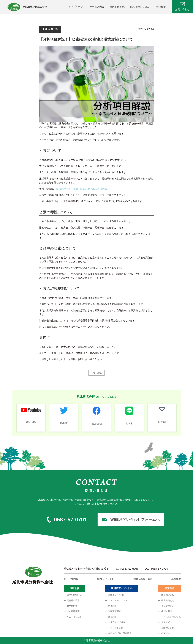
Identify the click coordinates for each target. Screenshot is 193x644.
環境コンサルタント (118, 595)
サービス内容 (97, 7)
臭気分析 (166, 622)
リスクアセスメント (118, 600)
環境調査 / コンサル (122, 588)
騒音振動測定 (168, 600)
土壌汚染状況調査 (117, 622)
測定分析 (170, 588)
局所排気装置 (73, 600)
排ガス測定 (167, 611)
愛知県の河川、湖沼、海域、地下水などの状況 (81, 189)
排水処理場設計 (74, 611)
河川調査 (112, 606)
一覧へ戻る (96, 373)
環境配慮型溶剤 (74, 595)
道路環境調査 (115, 611)
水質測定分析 (168, 595)
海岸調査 (112, 617)
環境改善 (74, 588)
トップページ (76, 7)
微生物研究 (72, 606)
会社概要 (161, 7)
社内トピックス (118, 7)
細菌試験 (166, 633)
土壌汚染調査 (168, 628)
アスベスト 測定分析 (171, 617)
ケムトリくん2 (74, 617)
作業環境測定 (168, 606)
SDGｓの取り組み (140, 7)
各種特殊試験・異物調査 (120, 633)
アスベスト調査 (116, 628)
